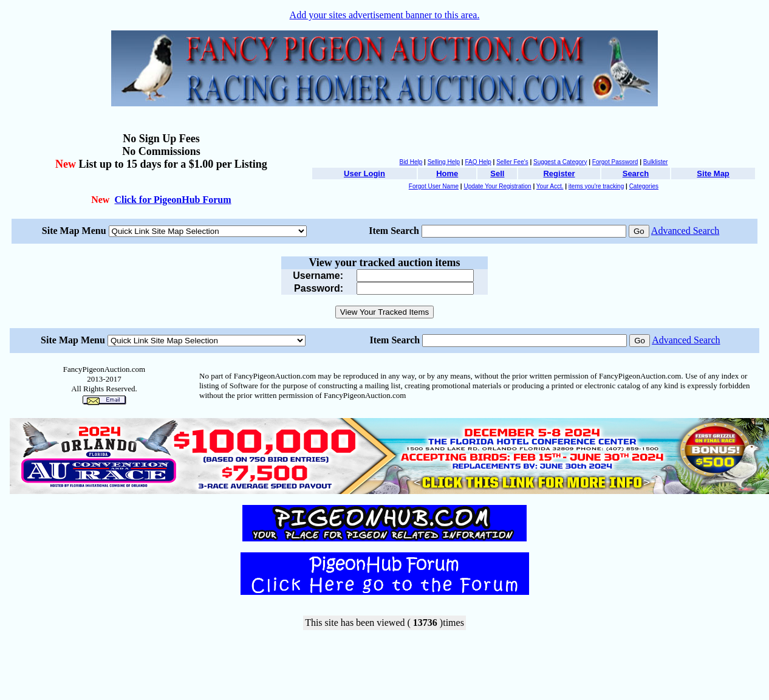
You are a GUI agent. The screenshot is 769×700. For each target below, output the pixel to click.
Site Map (713, 173)
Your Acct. (550, 186)
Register (559, 173)
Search (636, 173)
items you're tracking (596, 186)
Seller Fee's (512, 162)
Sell (497, 173)
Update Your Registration (497, 186)
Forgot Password (615, 162)
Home (447, 173)
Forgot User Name (434, 186)
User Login (364, 173)
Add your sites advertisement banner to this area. (385, 15)
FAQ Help (478, 162)
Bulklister (656, 162)
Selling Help (444, 162)
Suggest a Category (560, 162)
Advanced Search (685, 231)
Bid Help (411, 162)
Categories (644, 186)
